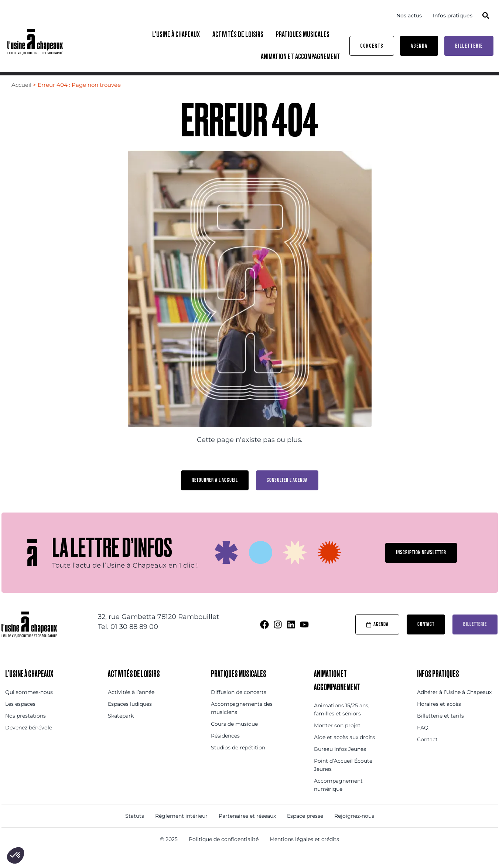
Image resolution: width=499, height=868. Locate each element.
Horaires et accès (439, 718)
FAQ (423, 741)
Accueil (21, 98)
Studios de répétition (238, 761)
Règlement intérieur (181, 830)
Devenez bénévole (29, 741)
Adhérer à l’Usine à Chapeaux (454, 706)
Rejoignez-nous (354, 830)
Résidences (225, 749)
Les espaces (20, 718)
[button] (486, 15)
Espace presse (305, 830)
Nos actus (409, 16)
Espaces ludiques (130, 718)
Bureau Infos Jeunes (340, 763)
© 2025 (169, 853)
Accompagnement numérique (338, 799)
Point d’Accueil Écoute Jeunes (343, 779)
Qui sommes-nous (29, 706)
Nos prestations (25, 729)
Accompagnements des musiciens (242, 722)
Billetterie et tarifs (440, 729)
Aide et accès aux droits (344, 751)
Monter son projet (337, 739)
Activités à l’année (131, 706)
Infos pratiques (453, 16)
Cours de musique (234, 738)
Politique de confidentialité (224, 853)
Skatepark (121, 729)
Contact (427, 753)
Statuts (135, 830)
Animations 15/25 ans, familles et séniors (342, 723)
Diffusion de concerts (239, 706)
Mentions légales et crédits (304, 853)
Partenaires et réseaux (247, 830)
